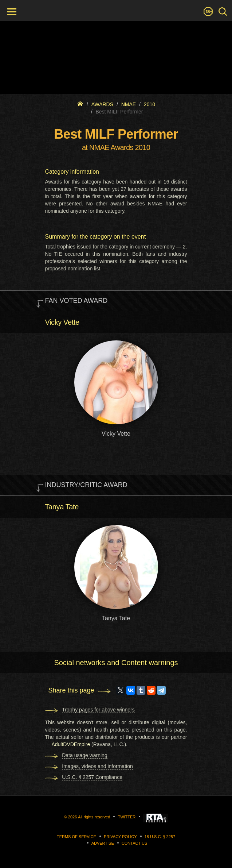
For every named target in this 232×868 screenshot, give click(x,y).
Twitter (127, 817)
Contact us (135, 843)
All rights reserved (94, 817)
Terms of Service (76, 837)
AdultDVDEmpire (71, 744)
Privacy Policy (120, 837)
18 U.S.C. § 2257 (160, 837)
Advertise (103, 843)
